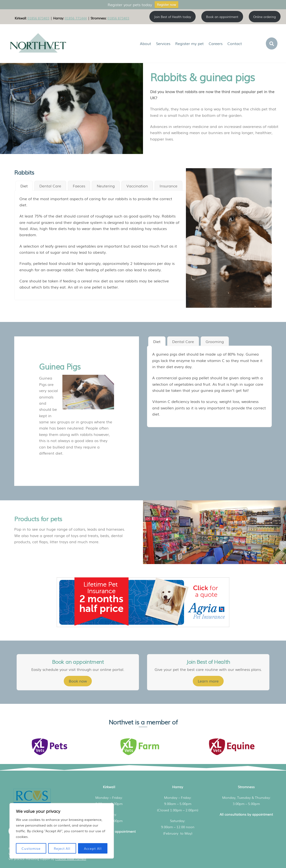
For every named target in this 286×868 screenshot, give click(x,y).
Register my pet (189, 43)
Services (163, 43)
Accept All (93, 848)
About (145, 43)
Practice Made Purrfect (71, 859)
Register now (166, 5)
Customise (31, 848)
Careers (216, 43)
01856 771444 (76, 18)
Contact (235, 43)
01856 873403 (38, 18)
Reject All (62, 848)
